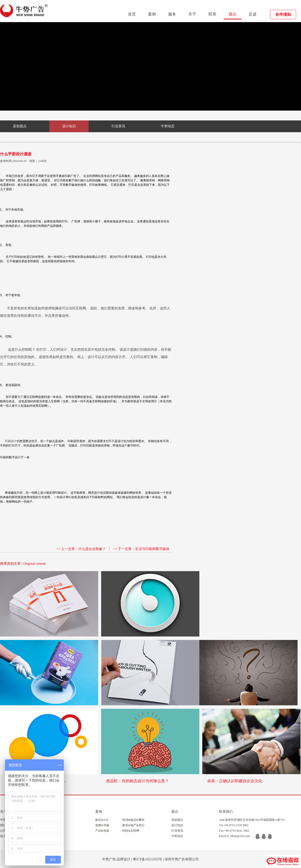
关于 (192, 14)
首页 (132, 14)
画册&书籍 (102, 825)
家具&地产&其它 (133, 825)
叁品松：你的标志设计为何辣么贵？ (137, 781)
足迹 (253, 14)
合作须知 (283, 14)
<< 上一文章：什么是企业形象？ (81, 549)
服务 (172, 14)
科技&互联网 (131, 831)
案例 (152, 14)
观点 (233, 14)
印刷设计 (11, 441)
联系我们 (226, 812)
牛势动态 (168, 126)
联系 (212, 14)
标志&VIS (102, 820)
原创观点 (20, 126)
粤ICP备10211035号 (147, 859)
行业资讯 (118, 126)
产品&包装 (102, 831)
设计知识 (69, 126)
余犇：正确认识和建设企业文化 (235, 781)
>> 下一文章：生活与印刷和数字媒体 (141, 549)
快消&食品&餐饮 (133, 820)
